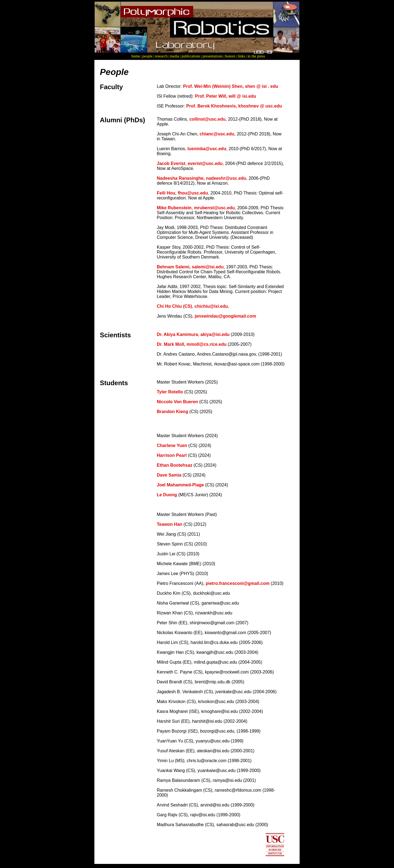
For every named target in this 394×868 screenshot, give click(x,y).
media (175, 56)
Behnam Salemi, (174, 267)
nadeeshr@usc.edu (226, 178)
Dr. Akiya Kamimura (177, 334)
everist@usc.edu (205, 163)
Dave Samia (169, 475)
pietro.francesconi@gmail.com (238, 583)
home (136, 56)
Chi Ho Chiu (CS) (174, 306)
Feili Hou (166, 193)
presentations (213, 56)
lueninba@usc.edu (207, 149)
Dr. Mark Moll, (171, 344)
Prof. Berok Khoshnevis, (212, 106)
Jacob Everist (171, 163)
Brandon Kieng (173, 412)
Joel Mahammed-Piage (180, 485)
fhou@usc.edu (193, 193)
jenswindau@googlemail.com (226, 316)
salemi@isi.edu (208, 267)
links (241, 56)
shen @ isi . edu (261, 86)
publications (191, 56)
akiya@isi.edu (215, 334)
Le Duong (167, 495)
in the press (256, 56)
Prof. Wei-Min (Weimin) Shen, (214, 86)
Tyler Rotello (170, 392)
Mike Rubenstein (174, 208)
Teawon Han (170, 524)
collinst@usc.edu (207, 119)
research (161, 56)
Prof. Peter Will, (212, 96)
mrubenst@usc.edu (214, 208)
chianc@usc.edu (217, 134)
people (147, 56)
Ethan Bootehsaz (175, 465)
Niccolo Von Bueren (178, 402)
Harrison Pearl (172, 455)
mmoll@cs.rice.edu (206, 344)
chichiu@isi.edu (211, 306)
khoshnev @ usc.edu (260, 106)
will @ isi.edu (242, 96)
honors (230, 56)
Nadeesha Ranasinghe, (181, 178)
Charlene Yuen (172, 445)
